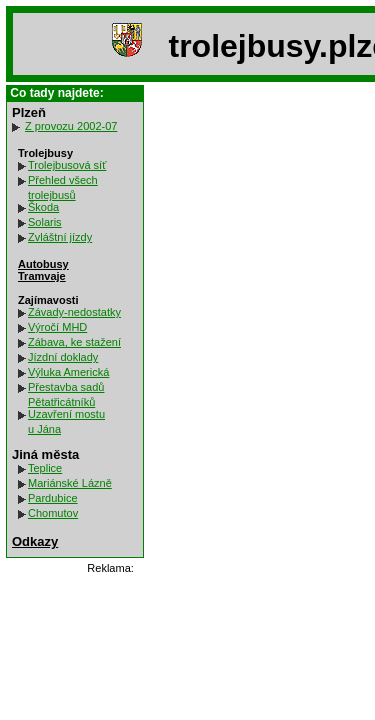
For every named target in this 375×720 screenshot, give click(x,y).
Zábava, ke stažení (74, 342)
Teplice (45, 468)
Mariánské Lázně (70, 483)
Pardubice (53, 498)
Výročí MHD (57, 327)
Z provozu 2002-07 (71, 126)
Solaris (45, 222)
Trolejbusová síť (67, 165)
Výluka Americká (68, 372)
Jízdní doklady (63, 357)
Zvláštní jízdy (60, 237)
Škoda (43, 207)
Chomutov (53, 513)
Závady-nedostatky (74, 312)
